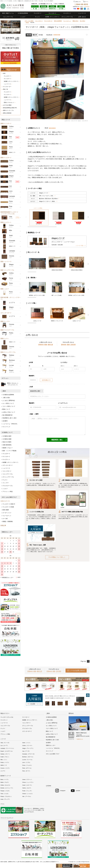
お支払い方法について (9, 412)
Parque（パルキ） (5, 791)
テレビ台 (41, 1)
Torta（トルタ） (5, 794)
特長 (4, 73)
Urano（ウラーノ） (27, 779)
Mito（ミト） (4, 760)
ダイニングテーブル (67, 17)
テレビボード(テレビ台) (7, 717)
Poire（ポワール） (27, 768)
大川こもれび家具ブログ (9, 497)
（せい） (62, 366)
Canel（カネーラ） (27, 785)
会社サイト (80, 739)
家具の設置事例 (58, 21)
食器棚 (53, 17)
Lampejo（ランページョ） (8, 748)
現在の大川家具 (7, 442)
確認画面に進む (57, 440)
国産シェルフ (5, 289)
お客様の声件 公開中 (10, 30)
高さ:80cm (83, 21)
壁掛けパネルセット (9, 102)
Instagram (63, 791)
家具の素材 (6, 510)
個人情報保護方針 (8, 415)
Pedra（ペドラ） (5, 762)
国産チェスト (5, 338)
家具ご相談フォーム (8, 13)
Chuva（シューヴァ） (28, 782)
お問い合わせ (82, 17)
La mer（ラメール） (28, 760)
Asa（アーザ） (26, 751)
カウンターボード (6, 313)
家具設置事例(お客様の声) (10, 108)
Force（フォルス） (27, 765)
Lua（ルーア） (4, 745)
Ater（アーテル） (27, 796)
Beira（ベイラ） (5, 779)
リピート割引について (9, 406)
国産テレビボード (6, 157)
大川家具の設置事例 (8, 395)
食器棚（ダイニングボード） (11, 81)
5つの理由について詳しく (57, 557)
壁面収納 (35, 809)
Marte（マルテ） (5, 782)
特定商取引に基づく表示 (9, 418)
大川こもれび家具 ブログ (53, 754)
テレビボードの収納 (8, 507)
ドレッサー (6, 483)
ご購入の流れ (6, 398)
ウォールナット (7, 516)
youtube (78, 791)
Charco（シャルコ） (28, 794)
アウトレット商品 (8, 491)
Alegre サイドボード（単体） (47, 201)
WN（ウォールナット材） (46, 196)
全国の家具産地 (7, 445)
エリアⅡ (3, 771)
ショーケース (82, 13)
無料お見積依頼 (7, 113)
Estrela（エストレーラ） (7, 788)
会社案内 (5, 421)
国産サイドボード (6, 123)
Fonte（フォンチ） (27, 791)
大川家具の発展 (7, 439)
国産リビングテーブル (7, 270)
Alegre (27, 23)
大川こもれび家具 (29, 21)
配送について (6, 409)
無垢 (19, 1)
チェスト (46, 1)
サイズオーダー (7, 87)
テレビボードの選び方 (9, 504)
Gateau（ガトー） (5, 754)
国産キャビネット (6, 222)
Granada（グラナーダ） (29, 754)
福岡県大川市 (11, 862)
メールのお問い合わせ (77, 670)
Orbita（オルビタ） (6, 785)
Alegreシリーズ (43, 193)
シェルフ (23, 17)
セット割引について (8, 403)
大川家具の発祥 (7, 436)
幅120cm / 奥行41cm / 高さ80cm (48, 199)
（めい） (76, 366)
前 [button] (26, 217)
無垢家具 (28, 862)
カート (87, 2)
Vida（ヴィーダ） (5, 743)
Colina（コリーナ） (28, 745)
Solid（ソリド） (27, 743)
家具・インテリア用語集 (9, 451)
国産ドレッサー (5, 321)
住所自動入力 (46, 380)
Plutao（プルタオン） (6, 796)
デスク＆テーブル (8, 486)
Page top (83, 661)
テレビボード (38, 13)
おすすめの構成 (7, 105)
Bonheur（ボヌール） (28, 757)
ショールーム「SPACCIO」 (10, 424)
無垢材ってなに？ (8, 448)
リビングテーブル (8, 17)
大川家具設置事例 (23, 13)
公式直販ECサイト (54, 862)
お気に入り (78, 2)
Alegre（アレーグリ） (28, 748)
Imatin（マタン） (5, 757)
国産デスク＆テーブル (7, 330)
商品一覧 (5, 89)
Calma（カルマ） (27, 788)
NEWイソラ (4, 765)
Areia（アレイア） (5, 799)
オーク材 (5, 519)
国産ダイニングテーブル (8, 352)
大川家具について (7, 432)
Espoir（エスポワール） (7, 751)
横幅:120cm (75, 21)
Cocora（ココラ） (5, 768)
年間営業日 (87, 7)
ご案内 (4, 391)
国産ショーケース (6, 261)
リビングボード (7, 471)
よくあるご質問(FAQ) (9, 400)
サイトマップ (6, 427)
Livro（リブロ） (27, 762)
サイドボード (52, 13)
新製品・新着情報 (8, 521)
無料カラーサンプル (8, 110)
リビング (27, 810)
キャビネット (67, 13)
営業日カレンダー (7, 532)
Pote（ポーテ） (26, 771)
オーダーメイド (7, 513)
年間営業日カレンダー (8, 578)
